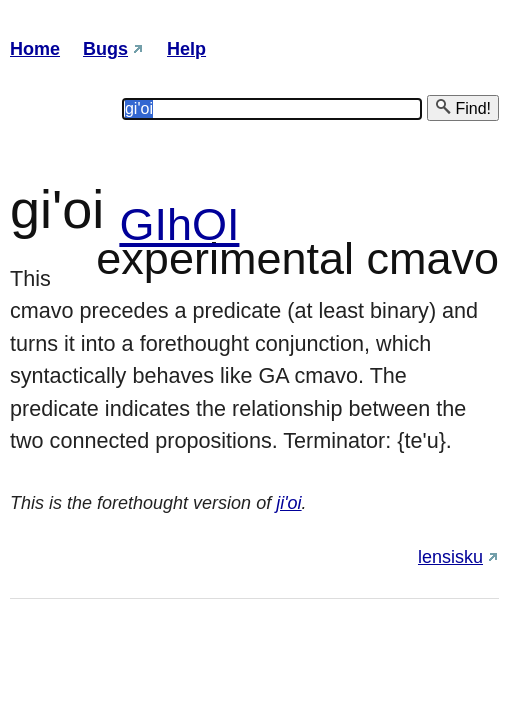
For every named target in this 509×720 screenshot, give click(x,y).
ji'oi (288, 503)
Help (186, 49)
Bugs (105, 49)
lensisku (450, 557)
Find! (463, 107)
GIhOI (179, 224)
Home (35, 49)
